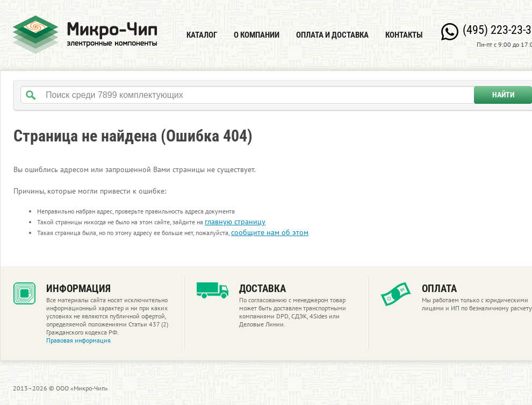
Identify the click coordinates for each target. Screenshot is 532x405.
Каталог (202, 35)
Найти (503, 95)
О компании (257, 35)
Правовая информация (78, 340)
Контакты (404, 35)
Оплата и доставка (332, 35)
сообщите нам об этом (270, 232)
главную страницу (235, 222)
